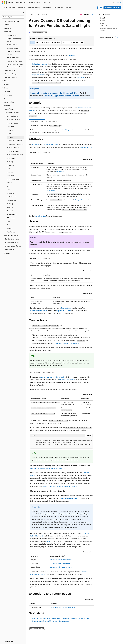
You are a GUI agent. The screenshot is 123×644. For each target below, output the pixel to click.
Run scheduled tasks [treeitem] (13, 57)
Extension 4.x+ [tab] (35, 153)
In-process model (38, 75)
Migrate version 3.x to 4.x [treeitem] (16, 144)
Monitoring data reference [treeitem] (13, 246)
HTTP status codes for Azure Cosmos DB (63, 607)
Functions (45, 14)
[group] (61, 443)
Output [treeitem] (11, 137)
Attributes (103, 21)
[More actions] (93, 14)
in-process (36, 145)
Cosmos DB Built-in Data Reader (60, 563)
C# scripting (80, 78)
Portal (101, 8)
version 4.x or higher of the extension (67, 343)
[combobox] (13, 17)
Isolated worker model (40, 64)
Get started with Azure (112, 8)
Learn (31, 14)
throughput (78, 200)
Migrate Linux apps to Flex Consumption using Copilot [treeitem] (15, 66)
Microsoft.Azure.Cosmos (39, 311)
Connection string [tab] (49, 373)
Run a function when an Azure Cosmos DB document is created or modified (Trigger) (61, 618)
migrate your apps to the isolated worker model (62, 96)
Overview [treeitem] (11, 127)
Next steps (103, 31)
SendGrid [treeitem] (10, 207)
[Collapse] (24, 13)
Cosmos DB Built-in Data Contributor (61, 560)
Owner (48, 541)
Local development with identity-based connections (59, 486)
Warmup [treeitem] (9, 229)
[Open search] (114, 3)
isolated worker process (51, 145)
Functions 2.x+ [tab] (46, 153)
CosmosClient (66, 308)
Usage (102, 23)
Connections (60, 171)
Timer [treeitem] (9, 222)
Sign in (119, 3)
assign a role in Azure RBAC (71, 498)
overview (72, 56)
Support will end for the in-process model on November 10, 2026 (54, 93)
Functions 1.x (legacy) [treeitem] (15, 141)
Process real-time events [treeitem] (14, 61)
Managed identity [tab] (35, 373)
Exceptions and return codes (108, 28)
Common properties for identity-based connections (47, 468)
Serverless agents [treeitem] (12, 48)
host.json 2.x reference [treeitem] (12, 239)
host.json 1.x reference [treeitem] (12, 243)
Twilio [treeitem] (9, 225)
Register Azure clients (64, 311)
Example (103, 18)
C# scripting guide (86, 147)
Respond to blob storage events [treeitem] (14, 40)
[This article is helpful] (115, 37)
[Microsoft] (4, 3)
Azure (37, 14)
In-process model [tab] (51, 121)
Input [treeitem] (10, 134)
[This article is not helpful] (118, 37)
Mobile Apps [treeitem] (11, 193)
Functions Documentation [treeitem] (11, 21)
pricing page (50, 190)
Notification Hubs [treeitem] (12, 197)
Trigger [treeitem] (11, 130)
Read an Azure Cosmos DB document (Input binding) (50, 621)
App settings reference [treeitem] (12, 113)
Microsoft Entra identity (67, 380)
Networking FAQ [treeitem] (10, 250)
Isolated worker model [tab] (37, 121)
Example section (40, 216)
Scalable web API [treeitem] (12, 35)
